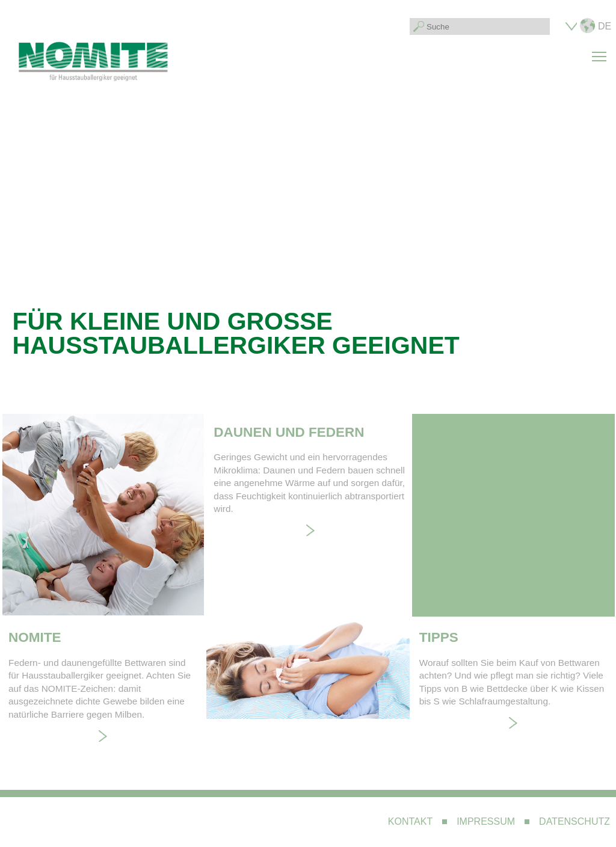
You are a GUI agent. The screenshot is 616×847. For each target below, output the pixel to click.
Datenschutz (574, 821)
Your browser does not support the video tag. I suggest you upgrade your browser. (307, 258)
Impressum (486, 821)
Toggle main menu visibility (601, 50)
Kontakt (410, 821)
